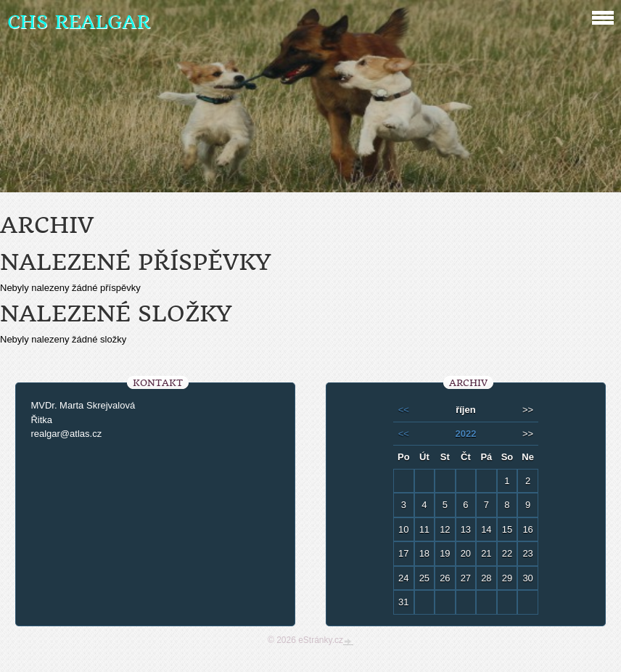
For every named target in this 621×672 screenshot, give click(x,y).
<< (404, 410)
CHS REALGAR (79, 22)
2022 (465, 434)
